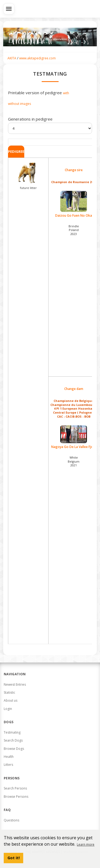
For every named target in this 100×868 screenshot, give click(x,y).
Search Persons (15, 788)
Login (8, 709)
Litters (8, 765)
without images (19, 104)
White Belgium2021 (74, 461)
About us (11, 700)
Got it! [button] (14, 858)
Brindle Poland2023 (74, 230)
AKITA (12, 58)
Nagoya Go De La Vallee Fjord (74, 437)
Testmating (12, 732)
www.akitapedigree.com (37, 58)
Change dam (74, 389)
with (66, 93)
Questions (11, 820)
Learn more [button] (86, 844)
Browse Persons (16, 797)
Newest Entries (15, 684)
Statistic (9, 692)
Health (9, 757)
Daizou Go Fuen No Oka (74, 204)
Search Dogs (13, 740)
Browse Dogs (14, 749)
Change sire (74, 170)
